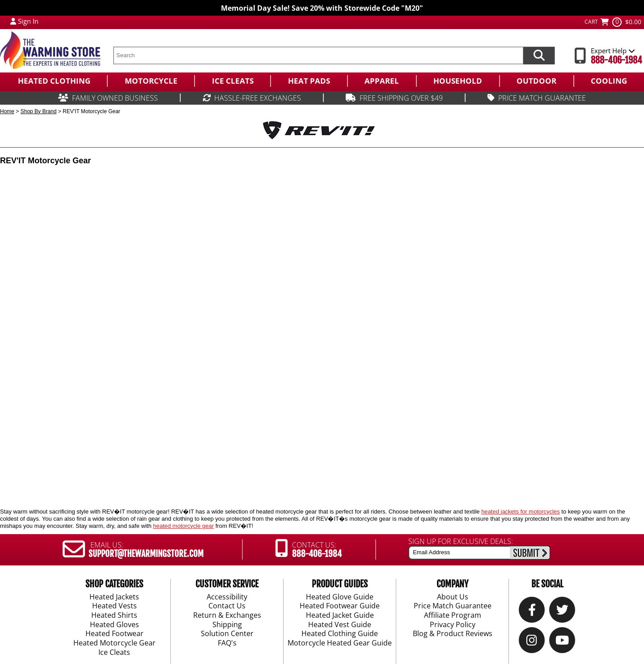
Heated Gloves (114, 625)
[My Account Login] (13, 21)
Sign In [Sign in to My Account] (28, 21)
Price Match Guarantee (453, 606)
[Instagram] (532, 642)
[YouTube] (562, 642)
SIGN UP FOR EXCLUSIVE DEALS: (461, 541)
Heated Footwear (114, 634)
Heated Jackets (114, 597)
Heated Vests (114, 606)
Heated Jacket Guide (340, 616)
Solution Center (227, 634)
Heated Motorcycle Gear (114, 643)
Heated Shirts (114, 616)
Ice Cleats (114, 653)
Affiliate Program (453, 616)
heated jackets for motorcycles (521, 512)
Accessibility (227, 597)
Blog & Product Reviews (453, 634)
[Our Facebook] (532, 612)
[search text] (318, 55)
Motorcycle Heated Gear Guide (340, 643)
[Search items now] (539, 55)
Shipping (227, 625)
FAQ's (227, 643)
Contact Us (227, 606)
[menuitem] (53, 81)
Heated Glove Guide (340, 597)
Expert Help (613, 51)
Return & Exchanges (227, 616)
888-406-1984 (616, 60)
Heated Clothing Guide (340, 634)
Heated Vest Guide (340, 625)
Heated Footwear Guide (340, 606)
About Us (453, 597)
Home (7, 111)
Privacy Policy (453, 625)
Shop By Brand (39, 111)
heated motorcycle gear (183, 526)
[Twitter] (562, 612)
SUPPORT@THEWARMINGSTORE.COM (146, 554)
